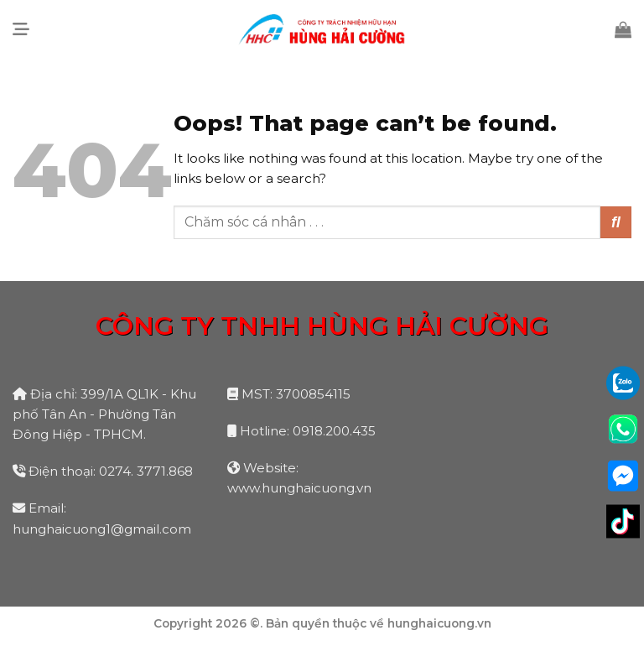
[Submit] (616, 222)
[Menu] (21, 29)
